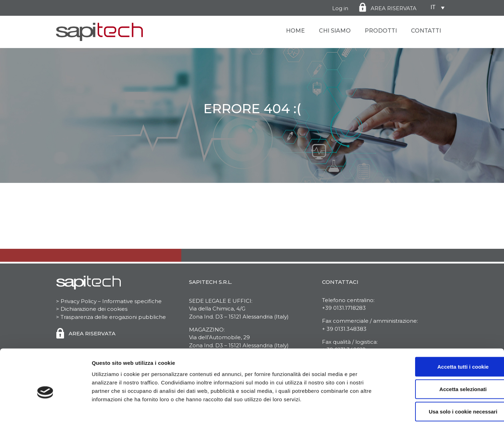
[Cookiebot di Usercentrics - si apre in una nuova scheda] (45, 410)
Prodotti (381, 31)
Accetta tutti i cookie (446, 333)
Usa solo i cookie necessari (446, 378)
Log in (340, 8)
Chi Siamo (335, 31)
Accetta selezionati (445, 355)
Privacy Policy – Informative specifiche (110, 301)
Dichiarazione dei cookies (94, 309)
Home (295, 31)
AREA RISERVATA (394, 8)
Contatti (426, 31)
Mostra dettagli (368, 410)
